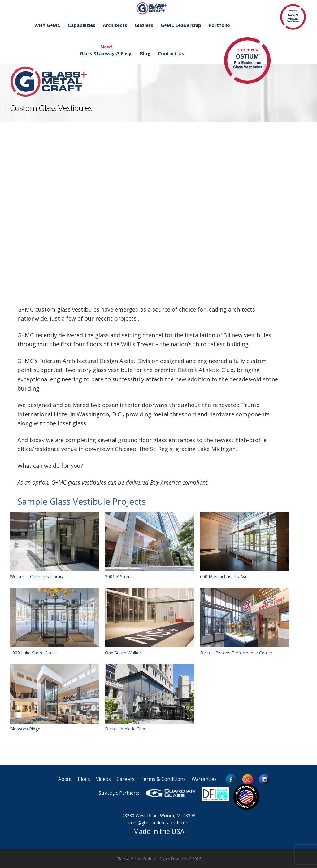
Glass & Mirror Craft (134, 859)
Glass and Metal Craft (158, 8)
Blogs (84, 779)
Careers (126, 779)
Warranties (204, 779)
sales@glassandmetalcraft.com (158, 823)
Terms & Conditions (163, 779)
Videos (103, 779)
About (65, 779)
